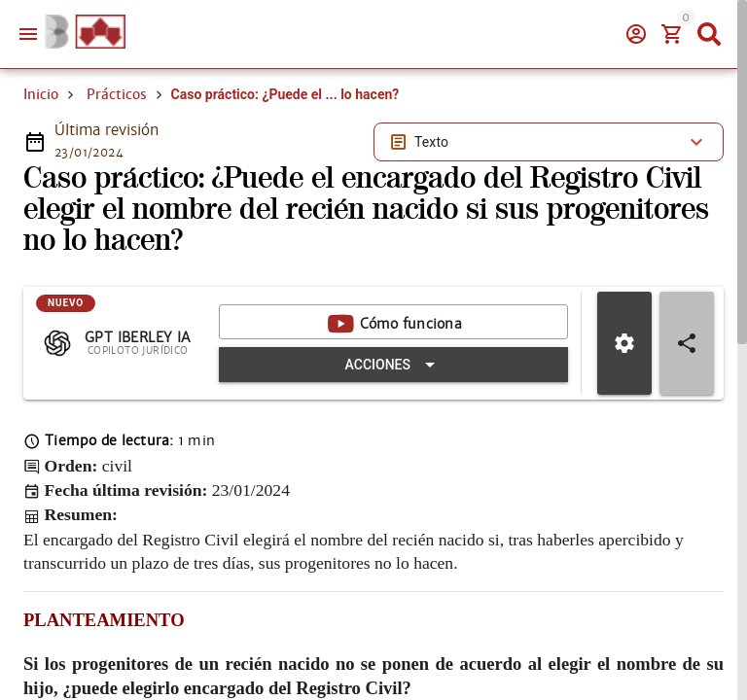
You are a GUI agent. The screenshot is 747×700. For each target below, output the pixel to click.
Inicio (41, 94)
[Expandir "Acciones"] (393, 365)
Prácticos (117, 94)
